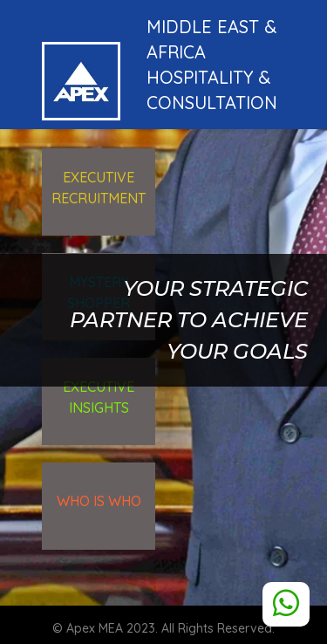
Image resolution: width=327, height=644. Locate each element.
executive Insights (99, 397)
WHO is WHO (99, 501)
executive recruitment (99, 188)
